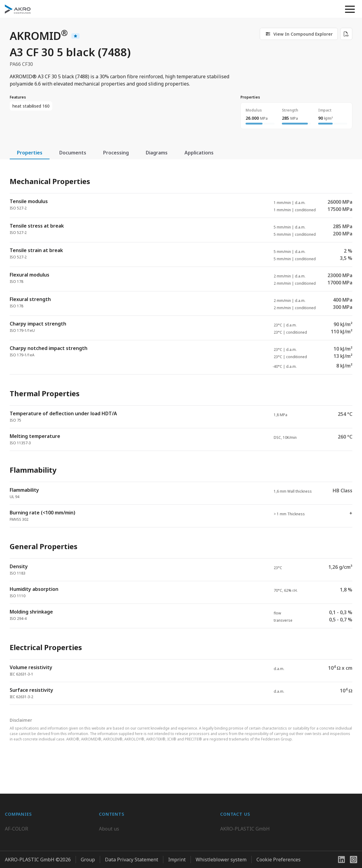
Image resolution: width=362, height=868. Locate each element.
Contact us (232, 850)
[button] (350, 9)
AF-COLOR (16, 813)
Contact (108, 837)
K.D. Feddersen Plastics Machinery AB (47, 850)
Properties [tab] (30, 153)
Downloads (112, 850)
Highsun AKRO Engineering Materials (48, 862)
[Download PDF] (346, 34)
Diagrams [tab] (157, 153)
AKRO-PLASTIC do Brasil (33, 837)
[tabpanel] (181, 436)
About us (109, 813)
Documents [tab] (73, 153)
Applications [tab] (199, 153)
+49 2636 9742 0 (238, 835)
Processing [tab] (116, 153)
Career (107, 825)
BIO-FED (15, 825)
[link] (299, 34)
